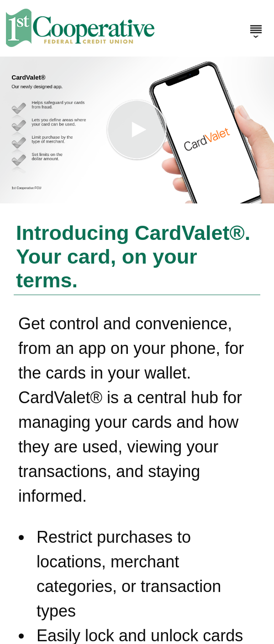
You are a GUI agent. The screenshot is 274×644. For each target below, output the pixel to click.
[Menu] (256, 25)
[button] (137, 130)
